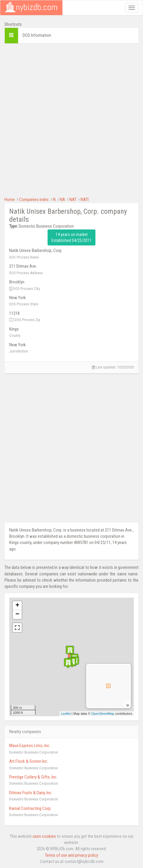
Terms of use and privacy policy (71, 855)
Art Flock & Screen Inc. (29, 761)
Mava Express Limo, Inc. (30, 746)
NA (62, 200)
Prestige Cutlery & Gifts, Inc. (33, 777)
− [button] (17, 615)
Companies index (34, 200)
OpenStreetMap (103, 714)
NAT (73, 200)
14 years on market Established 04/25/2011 (71, 237)
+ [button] (17, 606)
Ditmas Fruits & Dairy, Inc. (31, 793)
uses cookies (44, 836)
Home (10, 200)
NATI (85, 200)
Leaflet (66, 714)
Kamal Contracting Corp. (30, 808)
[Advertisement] (71, 119)
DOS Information (37, 35)
